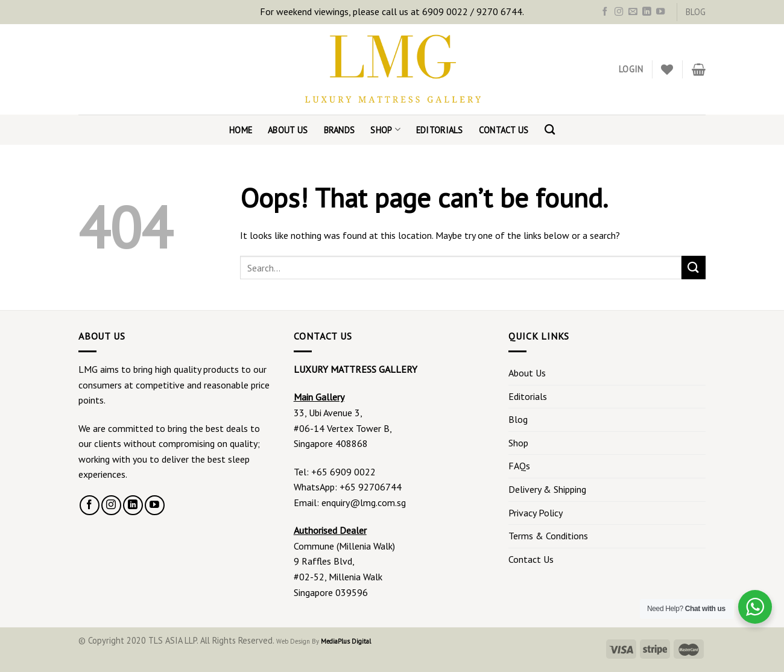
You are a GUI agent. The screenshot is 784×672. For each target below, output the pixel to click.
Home (241, 130)
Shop (385, 129)
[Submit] (694, 268)
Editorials (440, 130)
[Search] (550, 130)
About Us (288, 130)
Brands (340, 130)
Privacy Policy (536, 513)
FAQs (519, 466)
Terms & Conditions (548, 536)
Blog (518, 419)
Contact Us (504, 130)
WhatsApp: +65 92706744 (348, 487)
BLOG (696, 12)
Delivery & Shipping (547, 489)
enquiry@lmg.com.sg (364, 502)
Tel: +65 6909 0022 (335, 472)
